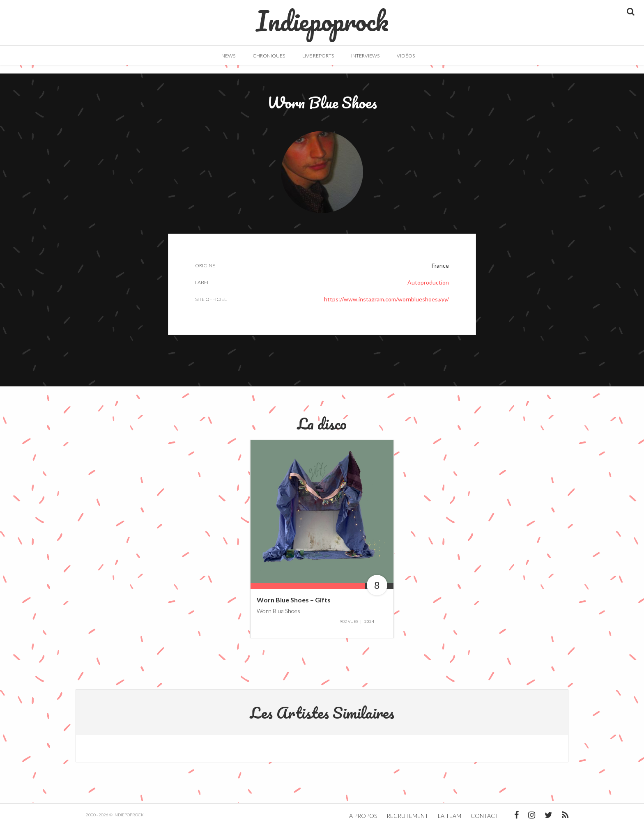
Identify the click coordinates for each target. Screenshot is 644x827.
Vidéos (406, 56)
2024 (369, 621)
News (228, 56)
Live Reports (318, 56)
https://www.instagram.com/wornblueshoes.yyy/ (386, 299)
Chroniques (269, 56)
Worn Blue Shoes (278, 610)
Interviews (365, 56)
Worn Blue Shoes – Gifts (294, 600)
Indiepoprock (322, 17)
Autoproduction (428, 282)
